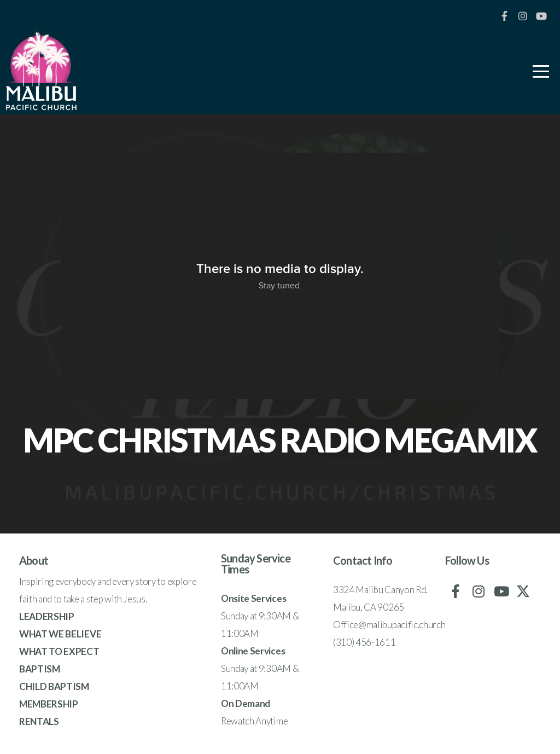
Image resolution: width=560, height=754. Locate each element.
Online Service (251, 651)
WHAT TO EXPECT (59, 651)
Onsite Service (252, 598)
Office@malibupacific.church (389, 625)
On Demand (246, 703)
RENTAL (36, 721)
